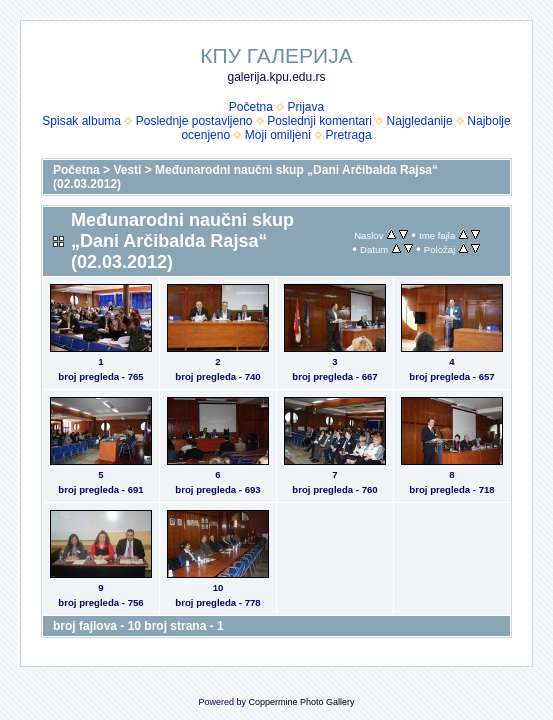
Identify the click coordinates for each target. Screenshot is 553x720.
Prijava (306, 107)
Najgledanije (420, 121)
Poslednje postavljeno (194, 121)
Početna (251, 107)
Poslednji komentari (319, 121)
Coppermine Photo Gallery (301, 702)
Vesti (127, 170)
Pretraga (349, 135)
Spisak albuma (81, 121)
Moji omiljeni (278, 135)
